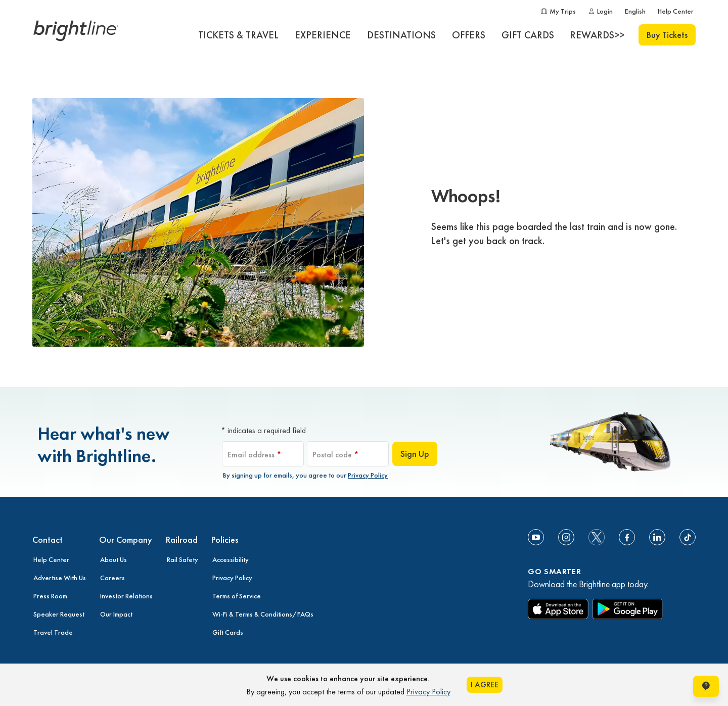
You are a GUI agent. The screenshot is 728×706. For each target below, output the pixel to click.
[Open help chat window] (706, 686)
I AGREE (485, 685)
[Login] (600, 11)
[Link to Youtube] (536, 537)
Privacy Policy (368, 475)
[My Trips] (558, 11)
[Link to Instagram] (566, 537)
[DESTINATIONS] (401, 35)
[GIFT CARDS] (528, 35)
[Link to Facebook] (627, 537)
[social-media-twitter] (597, 537)
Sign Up (415, 454)
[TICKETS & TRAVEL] (238, 35)
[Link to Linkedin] (657, 537)
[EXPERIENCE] (323, 35)
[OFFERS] (469, 35)
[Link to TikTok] (688, 537)
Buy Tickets (667, 35)
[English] (635, 11)
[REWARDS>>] (597, 35)
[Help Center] (676, 11)
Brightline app (602, 584)
